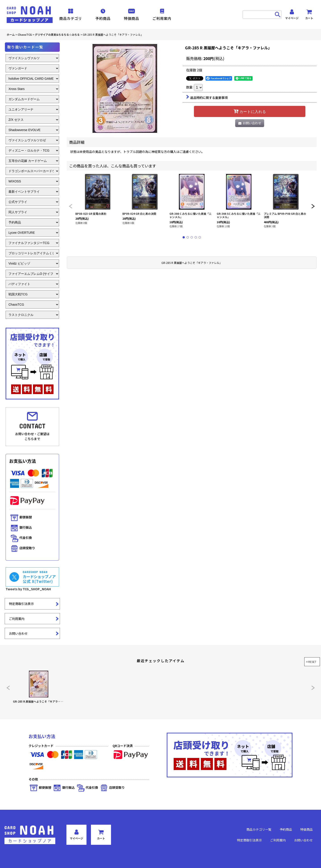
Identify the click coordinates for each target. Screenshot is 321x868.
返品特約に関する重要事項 (207, 98)
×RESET (311, 662)
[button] (70, 206)
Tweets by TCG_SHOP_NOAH (28, 589)
